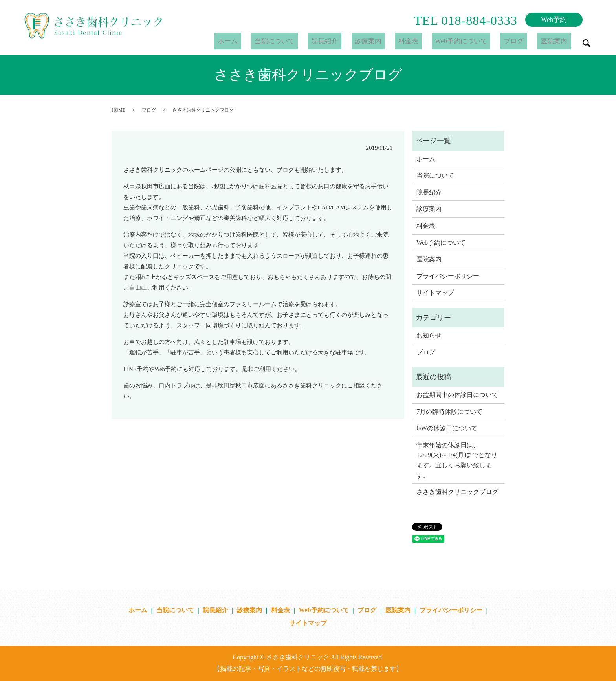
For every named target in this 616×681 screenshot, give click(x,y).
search (587, 43)
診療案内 (390, 41)
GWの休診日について (447, 428)
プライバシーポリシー (448, 276)
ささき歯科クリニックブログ (457, 492)
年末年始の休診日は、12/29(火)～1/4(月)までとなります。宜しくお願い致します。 (457, 460)
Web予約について (474, 41)
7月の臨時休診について (449, 412)
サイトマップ (435, 293)
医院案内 (557, 41)
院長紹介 (352, 41)
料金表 (425, 41)
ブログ (522, 41)
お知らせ (429, 335)
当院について (306, 41)
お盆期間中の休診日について (457, 395)
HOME (118, 110)
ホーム (265, 41)
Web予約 (554, 20)
